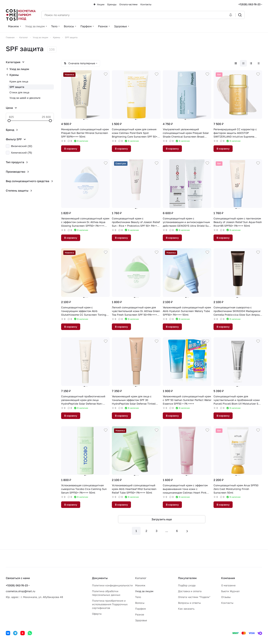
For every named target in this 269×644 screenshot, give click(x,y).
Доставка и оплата (190, 591)
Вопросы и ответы (189, 603)
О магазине (228, 585)
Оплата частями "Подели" (194, 597)
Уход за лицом (19, 69)
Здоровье (141, 620)
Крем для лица (19, 81)
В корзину (71, 149)
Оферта (97, 614)
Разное (140, 614)
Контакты (227, 603)
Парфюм (141, 609)
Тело (138, 597)
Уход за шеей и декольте (25, 98)
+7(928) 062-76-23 (249, 4)
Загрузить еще (162, 519)
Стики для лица (19, 92)
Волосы (140, 603)
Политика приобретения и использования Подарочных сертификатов (110, 604)
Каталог (141, 578)
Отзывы (226, 597)
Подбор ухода (187, 585)
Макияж (140, 585)
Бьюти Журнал (230, 591)
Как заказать (186, 609)
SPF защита (17, 87)
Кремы (14, 75)
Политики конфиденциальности (112, 585)
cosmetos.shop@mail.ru (20, 591)
